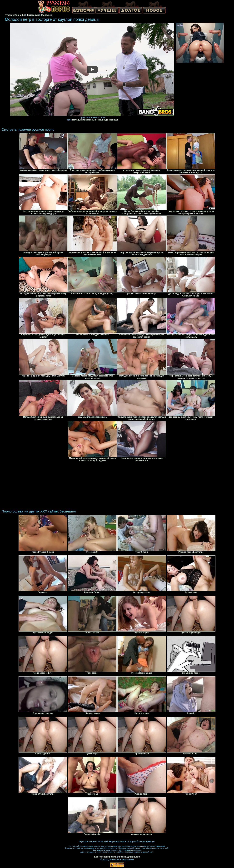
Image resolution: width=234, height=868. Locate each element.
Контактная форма (105, 857)
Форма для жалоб (129, 857)
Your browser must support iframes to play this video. (92, 70)
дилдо (105, 120)
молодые (77, 120)
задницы (113, 120)
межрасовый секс (92, 120)
